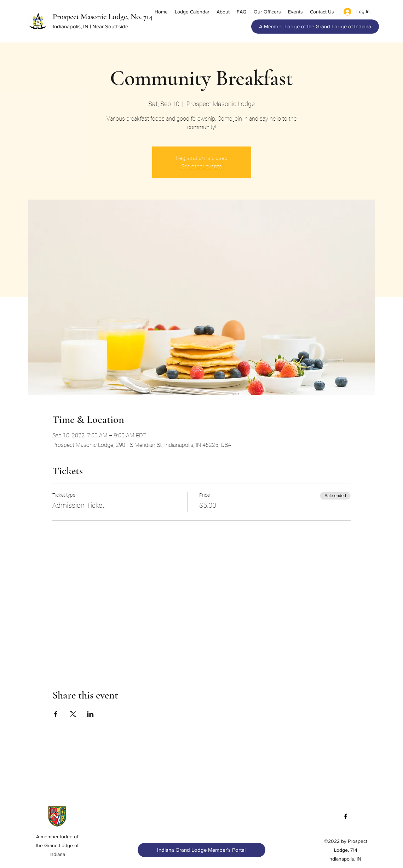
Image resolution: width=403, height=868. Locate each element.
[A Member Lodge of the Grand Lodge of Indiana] (315, 27)
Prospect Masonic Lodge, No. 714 (103, 17)
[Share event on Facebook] (56, 714)
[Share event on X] (73, 714)
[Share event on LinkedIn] (90, 714)
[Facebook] (346, 816)
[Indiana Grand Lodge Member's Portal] (201, 850)
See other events (201, 166)
